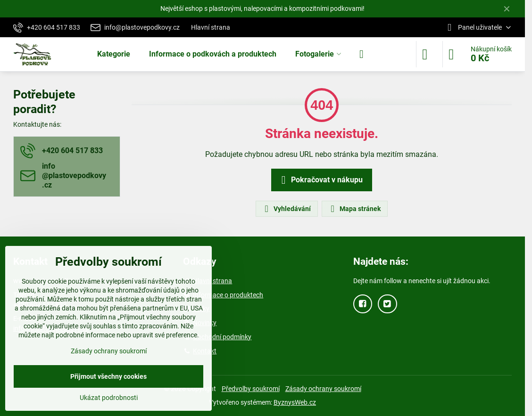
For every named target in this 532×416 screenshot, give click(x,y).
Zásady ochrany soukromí (323, 389)
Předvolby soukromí (251, 389)
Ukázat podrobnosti (109, 398)
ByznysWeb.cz (295, 402)
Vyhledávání (286, 209)
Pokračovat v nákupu (320, 180)
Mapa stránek (354, 209)
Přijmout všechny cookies (108, 376)
